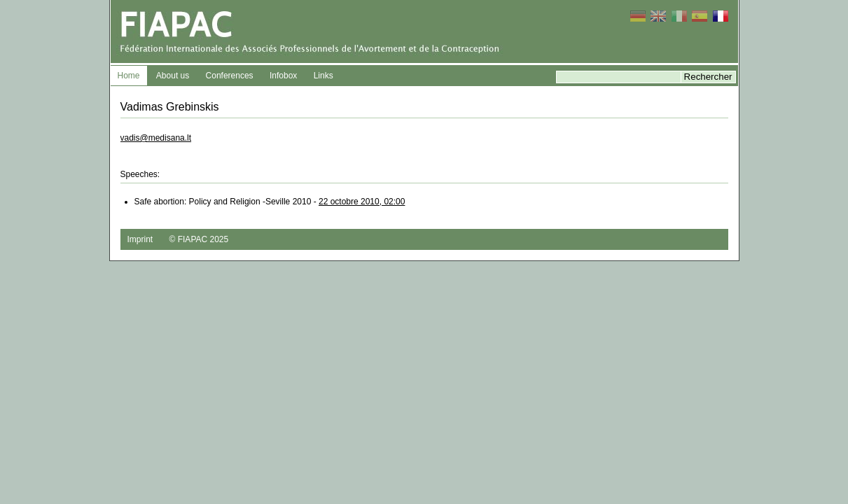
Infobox (283, 76)
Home (129, 76)
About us (173, 76)
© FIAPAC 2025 (199, 239)
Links (324, 76)
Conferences (230, 76)
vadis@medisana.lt (156, 138)
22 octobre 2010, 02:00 (362, 202)
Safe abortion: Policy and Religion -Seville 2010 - (270, 202)
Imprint (140, 239)
